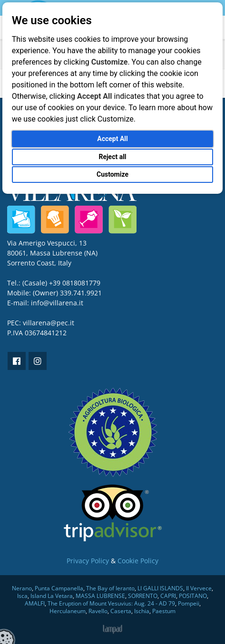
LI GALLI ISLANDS (160, 588)
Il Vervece (199, 588)
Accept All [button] (112, 139)
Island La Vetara (52, 596)
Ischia (142, 611)
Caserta (121, 611)
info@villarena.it (57, 303)
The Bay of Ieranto (110, 588)
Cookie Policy (138, 561)
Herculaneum (68, 611)
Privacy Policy (88, 561)
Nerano (22, 588)
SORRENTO (143, 596)
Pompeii (189, 603)
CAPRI (168, 596)
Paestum (164, 611)
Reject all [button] (112, 157)
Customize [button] (112, 174)
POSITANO (193, 596)
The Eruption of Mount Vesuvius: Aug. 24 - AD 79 (111, 603)
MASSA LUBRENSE (100, 596)
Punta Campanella (59, 588)
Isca (22, 596)
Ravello (98, 611)
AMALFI (35, 603)
